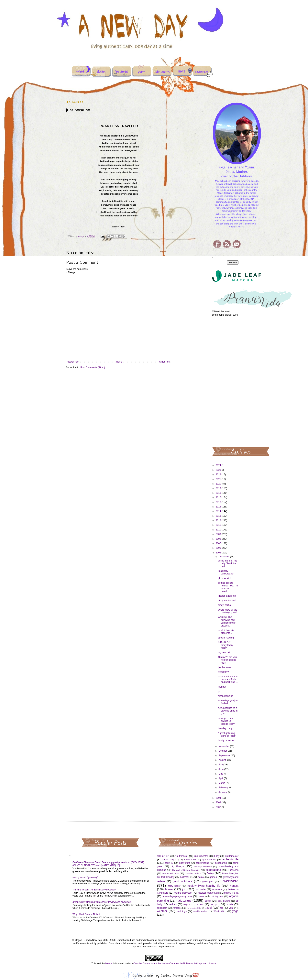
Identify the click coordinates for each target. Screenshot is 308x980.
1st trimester (182, 856)
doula (201, 877)
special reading (226, 638)
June (221, 769)
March (222, 783)
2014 (219, 511)
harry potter (174, 886)
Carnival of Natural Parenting (186, 870)
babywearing (202, 863)
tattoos (177, 908)
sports (230, 904)
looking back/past (183, 893)
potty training (224, 901)
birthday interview (203, 866)
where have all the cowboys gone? (227, 611)
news (201, 896)
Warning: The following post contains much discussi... (227, 621)
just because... (225, 667)
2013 (219, 516)
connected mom (170, 874)
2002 (219, 807)
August (222, 760)
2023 (219, 470)
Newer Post (73, 362)
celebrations (213, 870)
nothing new (217, 896)
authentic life (230, 859)
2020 (219, 484)
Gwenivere (229, 881)
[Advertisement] (225, 381)
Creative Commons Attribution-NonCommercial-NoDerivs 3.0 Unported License (175, 964)
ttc (222, 908)
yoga (235, 911)
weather (162, 911)
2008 (219, 539)
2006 (219, 548)
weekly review (200, 911)
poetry (208, 901)
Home (119, 362)
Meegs (109, 964)
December (224, 557)
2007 (219, 543)
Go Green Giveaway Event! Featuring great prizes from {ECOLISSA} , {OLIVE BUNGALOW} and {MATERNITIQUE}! (109, 864)
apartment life (209, 860)
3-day (216, 856)
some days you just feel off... (228, 702)
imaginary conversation (226, 572)
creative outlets (193, 874)
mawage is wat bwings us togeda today (226, 721)
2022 (219, 474)
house (169, 889)
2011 (219, 525)
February (223, 788)
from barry (223, 672)
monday (222, 687)
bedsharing (221, 863)
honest (234, 886)
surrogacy (162, 908)
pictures (184, 900)
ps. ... (221, 691)
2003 (219, 802)
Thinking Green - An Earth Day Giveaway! (94, 890)
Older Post (165, 362)
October (223, 751)
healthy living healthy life (204, 886)
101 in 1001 (163, 856)
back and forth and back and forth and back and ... (228, 679)
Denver (185, 877)
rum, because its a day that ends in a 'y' (228, 711)
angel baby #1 (170, 860)
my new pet (224, 652)
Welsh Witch (220, 911)
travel (208, 908)
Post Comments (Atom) (93, 367)
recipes (173, 904)
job (184, 889)
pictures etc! (224, 578)
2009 (219, 534)
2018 (219, 493)
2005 (219, 553)
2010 (219, 530)
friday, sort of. (225, 605)
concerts (234, 870)
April (221, 778)
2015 (219, 507)
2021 (219, 479)
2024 (219, 465)
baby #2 (169, 863)
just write (200, 889)
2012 (219, 520)
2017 (219, 497)
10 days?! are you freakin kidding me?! (227, 660)
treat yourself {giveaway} (85, 877)
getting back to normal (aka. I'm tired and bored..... (228, 587)
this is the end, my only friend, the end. (227, 564)
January (223, 792)
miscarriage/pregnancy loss (177, 896)
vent (231, 908)
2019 (219, 488)
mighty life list (231, 893)
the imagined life (194, 908)
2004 (219, 798)
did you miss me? (227, 601)
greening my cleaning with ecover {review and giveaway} (102, 902)
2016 (219, 502)
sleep (214, 904)
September (225, 756)
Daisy (210, 873)
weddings (182, 911)
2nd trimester (201, 856)
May (221, 774)
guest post (208, 881)
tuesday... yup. (225, 728)
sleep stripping (225, 696)
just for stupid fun (227, 596)
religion (187, 904)
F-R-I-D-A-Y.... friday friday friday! (225, 645)
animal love (190, 860)
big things (177, 866)
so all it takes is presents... (226, 632)
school (200, 904)
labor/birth (217, 889)
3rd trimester (232, 856)
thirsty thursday (226, 740)
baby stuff (185, 863)
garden (213, 877)
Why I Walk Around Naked (86, 914)
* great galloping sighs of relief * (227, 735)
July (221, 765)
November (224, 746)
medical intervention (208, 893)
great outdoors (182, 881)
